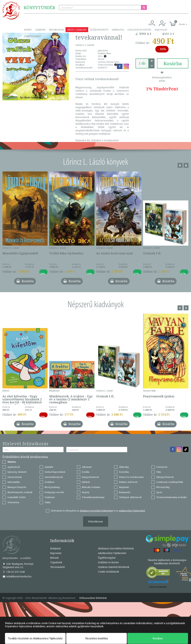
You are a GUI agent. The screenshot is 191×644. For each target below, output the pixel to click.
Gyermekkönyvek (54, 477)
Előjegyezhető (99, 30)
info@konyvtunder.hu (17, 576)
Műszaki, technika (91, 487)
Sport (159, 492)
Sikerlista (118, 30)
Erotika (86, 472)
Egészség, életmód (17, 472)
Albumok (87, 467)
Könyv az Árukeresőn (158, 587)
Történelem (13, 502)
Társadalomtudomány (93, 497)
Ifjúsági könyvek (165, 477)
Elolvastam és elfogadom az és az (98, 511)
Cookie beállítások (108, 572)
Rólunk (54, 558)
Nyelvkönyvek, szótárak (20, 492)
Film (159, 472)
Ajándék (40, 30)
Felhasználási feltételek (93, 598)
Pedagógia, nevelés (54, 492)
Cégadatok (56, 562)
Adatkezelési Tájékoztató (112, 553)
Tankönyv (50, 497)
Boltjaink (55, 548)
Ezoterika (124, 472)
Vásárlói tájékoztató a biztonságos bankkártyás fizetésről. (167, 562)
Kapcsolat (161, 30)
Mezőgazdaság (52, 487)
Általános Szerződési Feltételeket (96, 511)
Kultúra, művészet (128, 482)
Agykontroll (14, 467)
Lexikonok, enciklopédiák (170, 482)
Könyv (28, 30)
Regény (86, 492)
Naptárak (124, 487)
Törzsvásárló (32, 36)
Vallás (48, 502)
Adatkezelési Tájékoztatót (132, 511)
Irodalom (49, 482)
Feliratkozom (96, 521)
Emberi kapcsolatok (55, 472)
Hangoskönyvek (90, 477)
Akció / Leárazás (77, 30)
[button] (179, 22)
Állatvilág (124, 467)
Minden (12, 462)
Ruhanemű (125, 492)
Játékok (86, 482)
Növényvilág (163, 487)
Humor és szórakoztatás (131, 477)
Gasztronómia (15, 477)
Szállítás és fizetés (139, 30)
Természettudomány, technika (172, 497)
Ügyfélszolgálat (107, 558)
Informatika (14, 482)
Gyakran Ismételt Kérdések (114, 567)
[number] (142, 63)
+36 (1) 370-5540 (14, 572)
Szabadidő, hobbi (16, 497)
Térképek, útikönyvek (130, 497)
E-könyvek (162, 467)
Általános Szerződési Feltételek (116, 548)
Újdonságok (56, 30)
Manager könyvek (17, 487)
